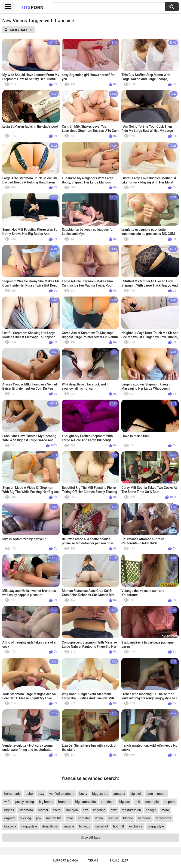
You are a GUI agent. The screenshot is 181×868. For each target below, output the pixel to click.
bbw (114, 810)
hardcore (144, 818)
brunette (64, 802)
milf (138, 802)
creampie (152, 802)
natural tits (54, 818)
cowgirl (151, 810)
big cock (10, 826)
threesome (164, 818)
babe (29, 794)
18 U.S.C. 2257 (118, 860)
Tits (32, 7)
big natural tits (86, 802)
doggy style (156, 826)
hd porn (169, 802)
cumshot (102, 826)
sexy (41, 794)
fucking (26, 818)
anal (70, 818)
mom (165, 810)
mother (43, 810)
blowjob (85, 826)
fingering (99, 810)
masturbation (131, 810)
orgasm (10, 818)
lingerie (69, 826)
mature (113, 818)
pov (39, 818)
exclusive (136, 826)
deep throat (50, 826)
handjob (72, 810)
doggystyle (29, 826)
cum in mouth (156, 794)
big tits (9, 810)
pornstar (84, 818)
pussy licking (25, 802)
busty (83, 794)
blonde (128, 818)
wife (7, 802)
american (107, 802)
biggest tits (100, 794)
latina (99, 818)
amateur (119, 794)
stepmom (26, 810)
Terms (93, 860)
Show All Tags (91, 838)
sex (85, 810)
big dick (136, 794)
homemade (12, 794)
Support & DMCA (66, 860)
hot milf (119, 826)
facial (57, 810)
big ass (124, 802)
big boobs (46, 802)
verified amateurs (62, 794)
